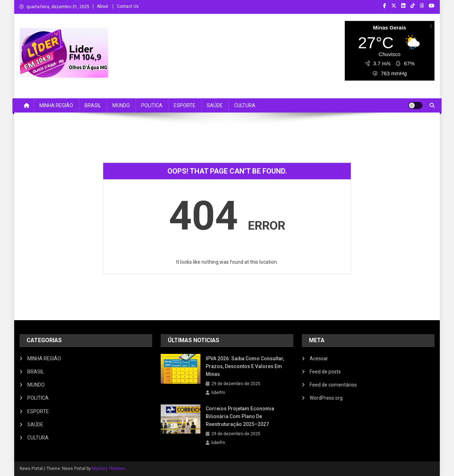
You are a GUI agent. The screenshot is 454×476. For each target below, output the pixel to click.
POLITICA (152, 105)
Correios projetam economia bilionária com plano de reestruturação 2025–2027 (240, 416)
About (103, 6)
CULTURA (245, 105)
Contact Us (128, 6)
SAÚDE (215, 105)
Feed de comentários (333, 385)
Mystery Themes (108, 469)
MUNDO (121, 105)
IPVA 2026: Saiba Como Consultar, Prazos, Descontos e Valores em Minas (245, 366)
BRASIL (93, 105)
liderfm (218, 393)
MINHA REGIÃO (56, 105)
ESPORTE (185, 105)
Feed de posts (325, 372)
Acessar (319, 359)
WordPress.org (326, 398)
